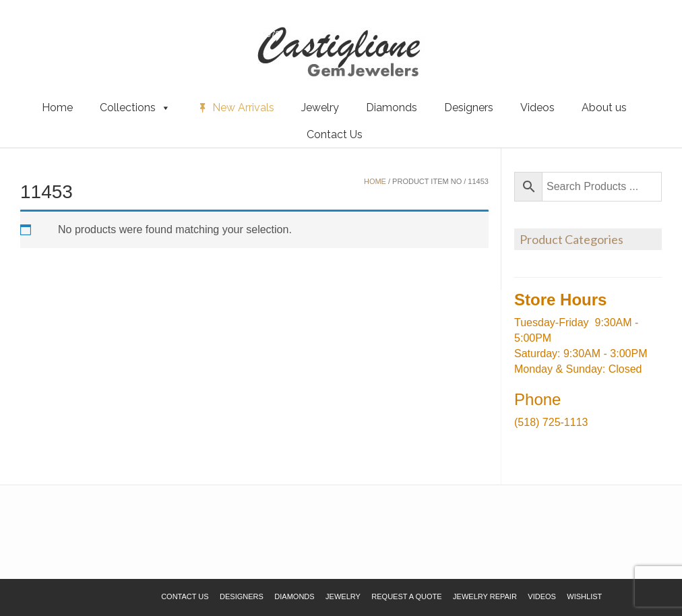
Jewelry (320, 107)
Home (57, 107)
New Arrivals (243, 107)
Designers (469, 107)
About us (604, 107)
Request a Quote (90, 33)
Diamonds (392, 107)
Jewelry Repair (485, 596)
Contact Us (335, 134)
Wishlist (30, 33)
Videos (537, 107)
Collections (135, 108)
